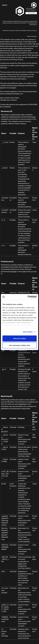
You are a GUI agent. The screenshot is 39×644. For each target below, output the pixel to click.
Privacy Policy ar (32, 30)
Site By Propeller (32, 36)
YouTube (13, 427)
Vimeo (12, 142)
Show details (28, 332)
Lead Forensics (13, 486)
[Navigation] (5, 5)
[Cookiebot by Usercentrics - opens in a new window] (28, 297)
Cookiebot (6, 107)
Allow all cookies (19, 338)
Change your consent (8, 100)
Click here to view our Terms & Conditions (15, 30)
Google (13, 220)
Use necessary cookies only (19, 345)
